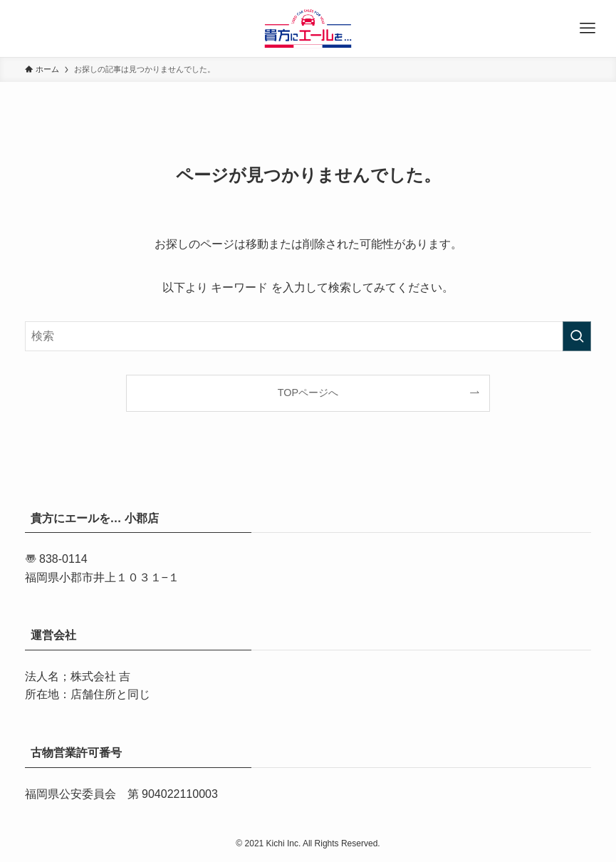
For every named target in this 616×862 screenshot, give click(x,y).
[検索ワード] (308, 336)
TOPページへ (308, 393)
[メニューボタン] (588, 28)
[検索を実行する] (577, 336)
